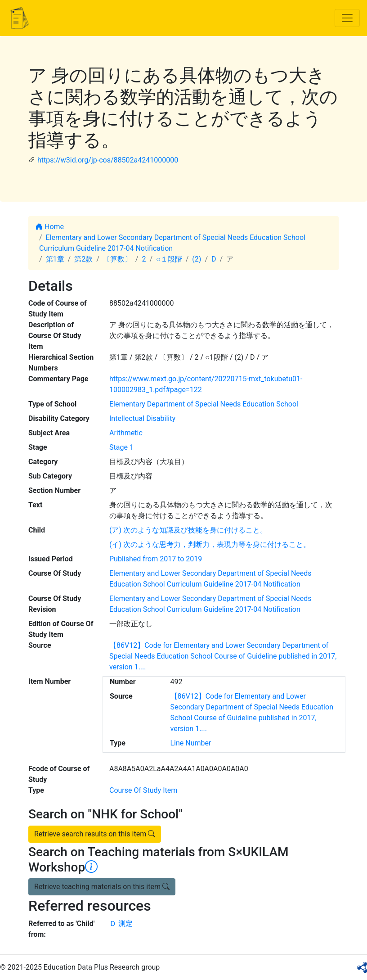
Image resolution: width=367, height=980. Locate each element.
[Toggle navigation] (347, 18)
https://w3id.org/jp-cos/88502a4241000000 (108, 160)
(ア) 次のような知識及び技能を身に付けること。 (188, 530)
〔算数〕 (117, 259)
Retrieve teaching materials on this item (102, 887)
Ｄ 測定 (121, 924)
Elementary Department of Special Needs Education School (204, 404)
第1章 (55, 259)
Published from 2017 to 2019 (156, 559)
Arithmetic (126, 433)
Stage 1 (121, 447)
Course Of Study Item (143, 790)
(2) (197, 259)
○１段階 (169, 259)
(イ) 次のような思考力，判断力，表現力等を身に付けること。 (210, 544)
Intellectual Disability (142, 418)
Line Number (191, 743)
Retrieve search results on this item (95, 834)
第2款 (83, 259)
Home (50, 227)
